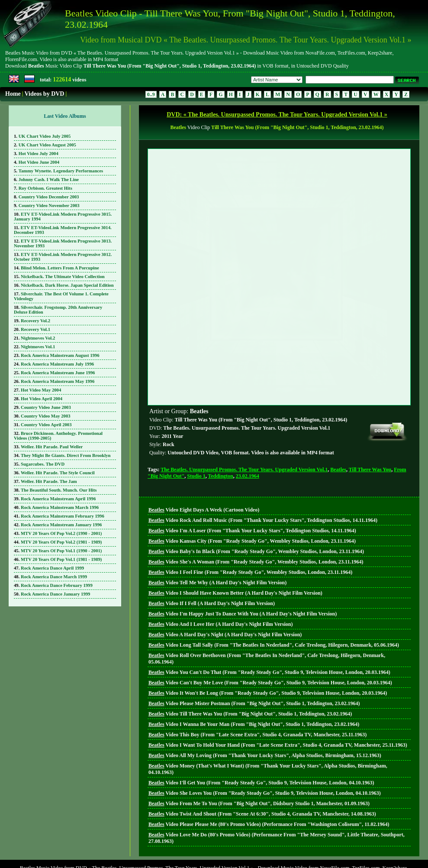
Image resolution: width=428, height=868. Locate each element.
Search (233, 851)
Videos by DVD (44, 94)
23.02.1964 (248, 437)
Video (204, 470)
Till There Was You (370, 430)
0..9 (151, 94)
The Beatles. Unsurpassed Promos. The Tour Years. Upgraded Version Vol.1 (244, 430)
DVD (213, 851)
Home (13, 94)
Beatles (338, 430)
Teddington (221, 437)
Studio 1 (196, 437)
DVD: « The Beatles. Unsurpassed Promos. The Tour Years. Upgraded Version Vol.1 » (277, 115)
